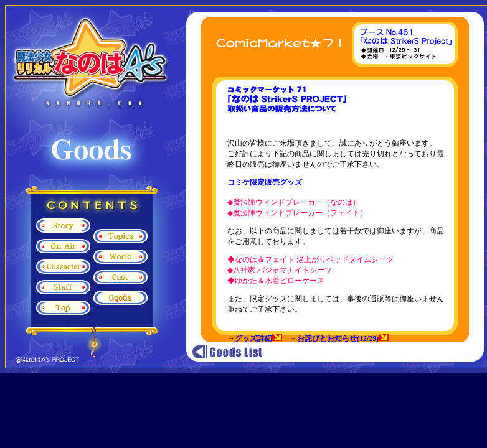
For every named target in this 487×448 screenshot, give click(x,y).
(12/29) (373, 338)
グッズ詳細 (253, 338)
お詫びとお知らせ (327, 338)
